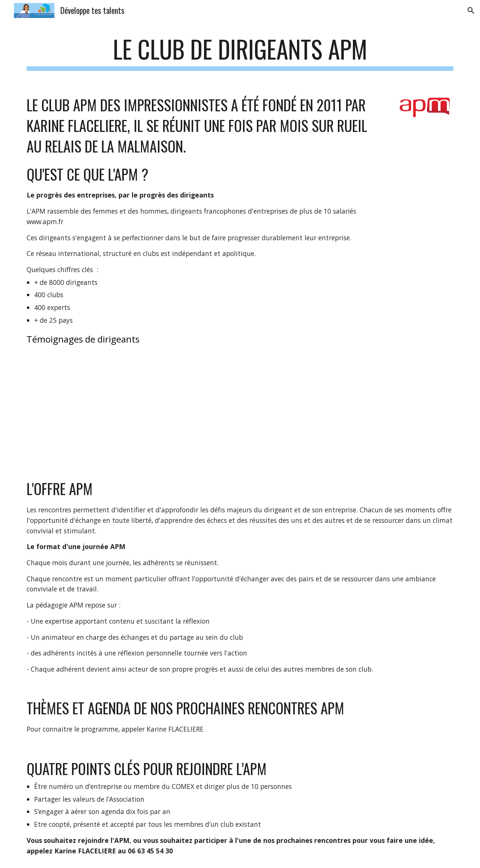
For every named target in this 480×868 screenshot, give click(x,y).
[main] (240, 53)
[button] (471, 10)
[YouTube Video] (111, 412)
